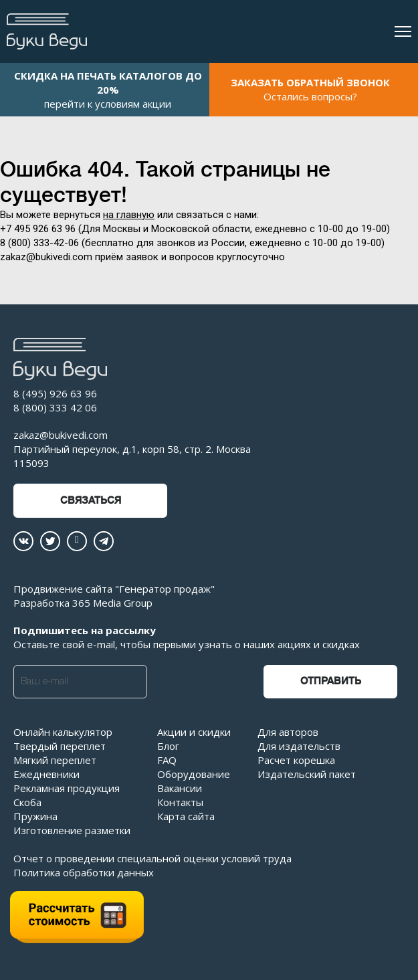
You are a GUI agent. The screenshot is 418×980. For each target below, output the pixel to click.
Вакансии (180, 788)
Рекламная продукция (67, 788)
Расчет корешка (296, 760)
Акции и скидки (194, 732)
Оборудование (194, 774)
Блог (168, 746)
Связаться (91, 501)
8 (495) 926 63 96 (55, 393)
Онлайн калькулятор (63, 732)
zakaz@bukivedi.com (61, 435)
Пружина (35, 816)
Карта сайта (186, 816)
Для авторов (288, 732)
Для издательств (299, 746)
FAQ (167, 760)
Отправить (331, 681)
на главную (129, 215)
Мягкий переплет (55, 760)
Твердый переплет (60, 746)
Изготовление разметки (72, 830)
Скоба (27, 802)
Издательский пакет (307, 774)
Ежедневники (46, 774)
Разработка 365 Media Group (83, 603)
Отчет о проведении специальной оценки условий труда (152, 858)
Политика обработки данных (84, 872)
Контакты (180, 802)
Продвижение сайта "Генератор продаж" (114, 589)
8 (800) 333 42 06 (55, 407)
